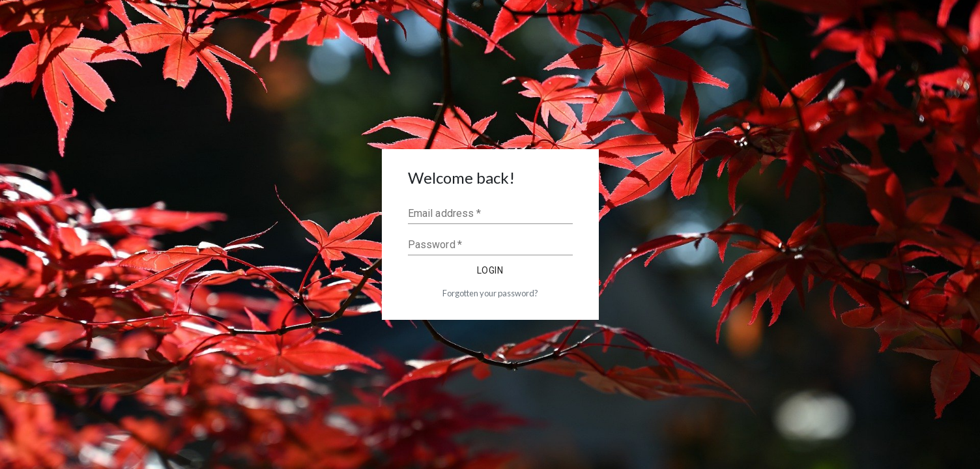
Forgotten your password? (490, 293)
